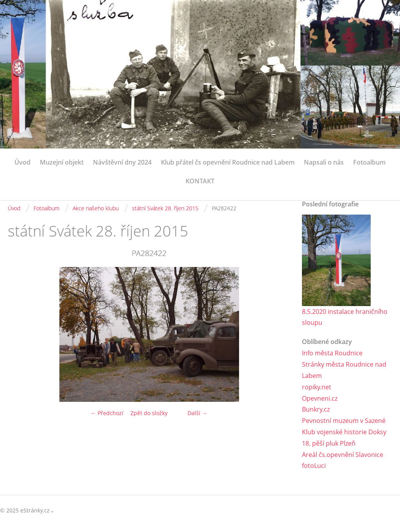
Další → (197, 413)
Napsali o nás (324, 162)
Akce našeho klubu (96, 208)
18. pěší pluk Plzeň (329, 443)
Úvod (22, 162)
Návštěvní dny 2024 (122, 162)
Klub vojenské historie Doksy (344, 432)
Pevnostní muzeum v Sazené (344, 421)
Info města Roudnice (332, 353)
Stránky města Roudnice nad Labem (344, 370)
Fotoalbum (369, 162)
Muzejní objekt (62, 162)
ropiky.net (317, 387)
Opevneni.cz (320, 398)
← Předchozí (107, 413)
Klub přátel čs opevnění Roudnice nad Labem (228, 162)
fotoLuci (314, 466)
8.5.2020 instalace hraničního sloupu (345, 317)
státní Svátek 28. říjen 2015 (165, 208)
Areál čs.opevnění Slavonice (343, 455)
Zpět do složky (149, 413)
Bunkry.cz (316, 409)
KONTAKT (200, 181)
